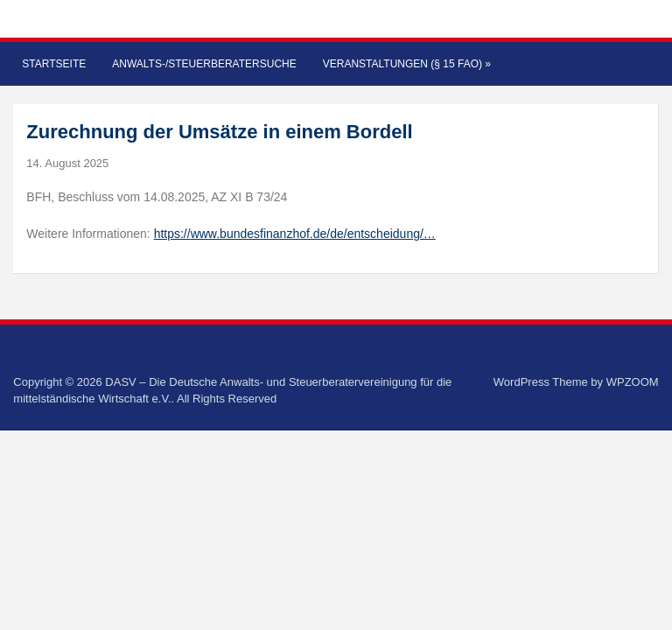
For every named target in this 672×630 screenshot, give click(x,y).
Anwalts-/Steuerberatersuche (204, 64)
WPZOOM (633, 382)
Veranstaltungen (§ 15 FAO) (407, 64)
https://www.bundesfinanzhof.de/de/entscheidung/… (295, 234)
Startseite (54, 64)
